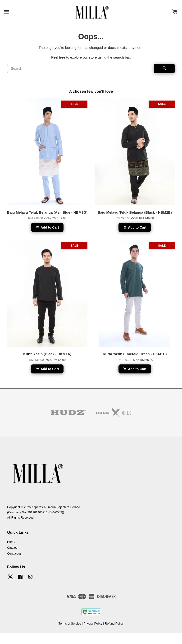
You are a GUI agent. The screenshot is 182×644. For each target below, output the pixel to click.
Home (11, 542)
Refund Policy (114, 623)
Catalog (12, 548)
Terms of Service (70, 623)
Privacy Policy (93, 623)
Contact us (14, 554)
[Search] (81, 69)
